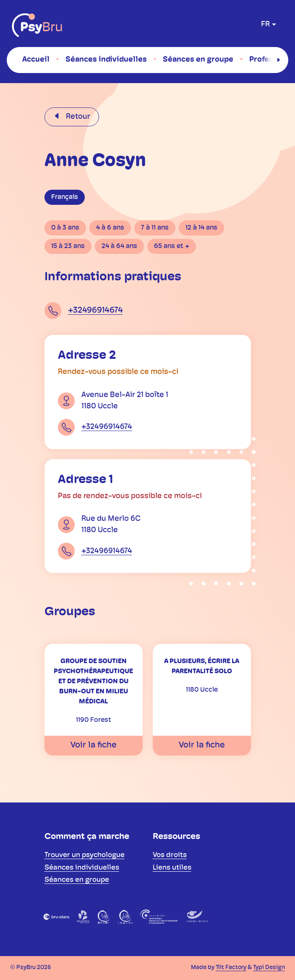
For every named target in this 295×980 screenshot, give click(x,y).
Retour (77, 117)
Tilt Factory (231, 968)
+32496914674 (95, 311)
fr (265, 25)
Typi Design (269, 968)
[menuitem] (36, 60)
